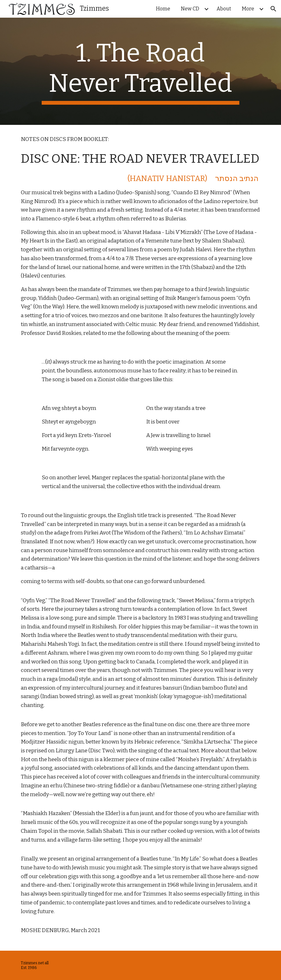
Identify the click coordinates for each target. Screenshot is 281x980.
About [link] (224, 9)
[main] (140, 71)
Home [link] (163, 9)
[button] (273, 9)
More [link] (248, 9)
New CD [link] (190, 9)
